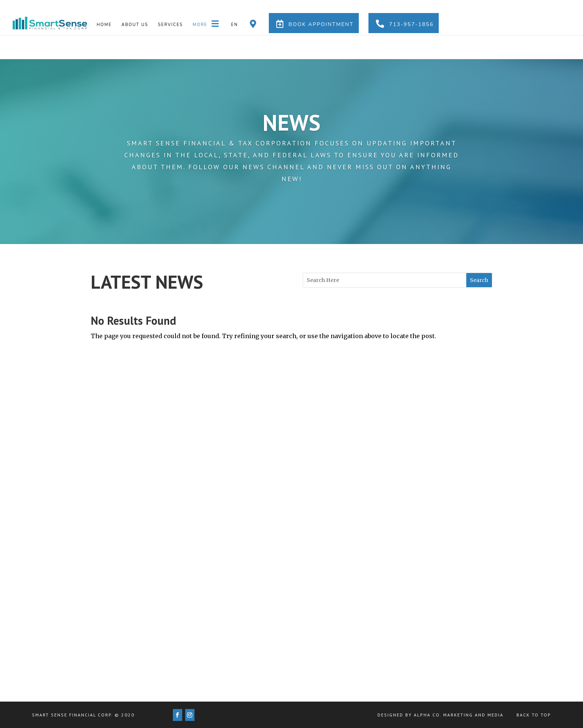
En (235, 25)
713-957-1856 (404, 24)
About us (135, 25)
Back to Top (534, 715)
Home (104, 25)
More (207, 24)
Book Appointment (314, 24)
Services (170, 25)
